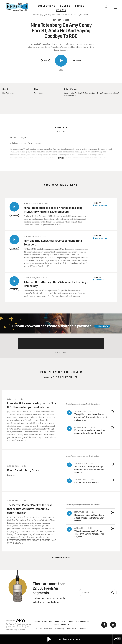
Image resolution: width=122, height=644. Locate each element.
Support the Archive (62, 624)
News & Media (103, 93)
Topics (80, 6)
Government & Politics (72, 93)
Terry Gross (39, 93)
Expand (61, 158)
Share (77, 61)
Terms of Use (71, 628)
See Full (62, 131)
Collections (46, 6)
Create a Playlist (82, 621)
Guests (65, 6)
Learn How (103, 326)
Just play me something (63, 639)
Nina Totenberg (8, 93)
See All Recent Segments (61, 557)
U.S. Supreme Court (89, 93)
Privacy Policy (59, 628)
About (71, 621)
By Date (61, 10)
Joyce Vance (99, 280)
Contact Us (82, 628)
